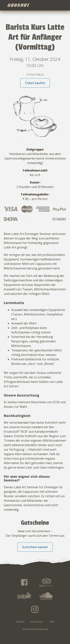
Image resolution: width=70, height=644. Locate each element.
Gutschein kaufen (35, 547)
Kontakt (20, 622)
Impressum (37, 622)
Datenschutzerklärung (35, 629)
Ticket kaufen (35, 83)
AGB (52, 622)
